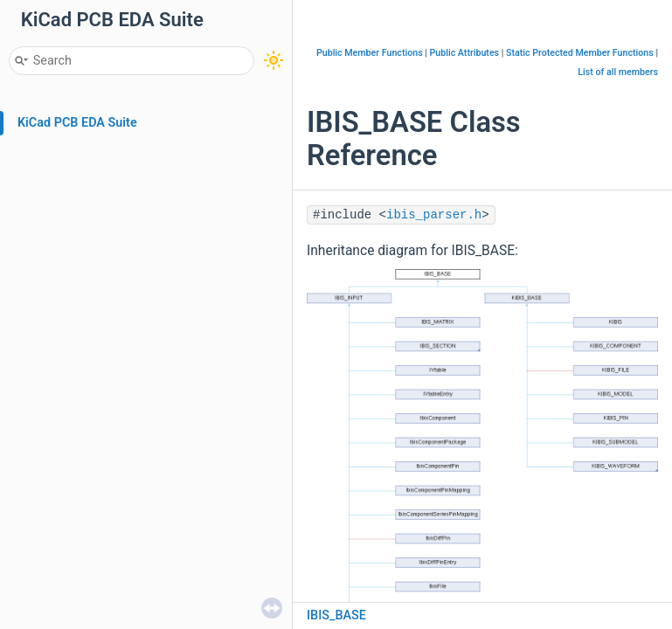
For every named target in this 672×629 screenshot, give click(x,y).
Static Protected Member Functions (580, 53)
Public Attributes (465, 53)
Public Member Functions (370, 53)
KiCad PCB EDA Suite (77, 123)
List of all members (618, 72)
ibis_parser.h (434, 215)
